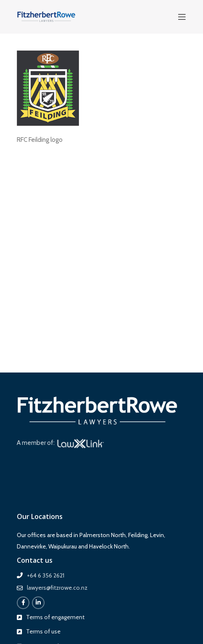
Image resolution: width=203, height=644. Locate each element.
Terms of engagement (55, 617)
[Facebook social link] (23, 603)
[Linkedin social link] (38, 603)
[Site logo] (46, 16)
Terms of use (43, 631)
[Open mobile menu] (182, 17)
